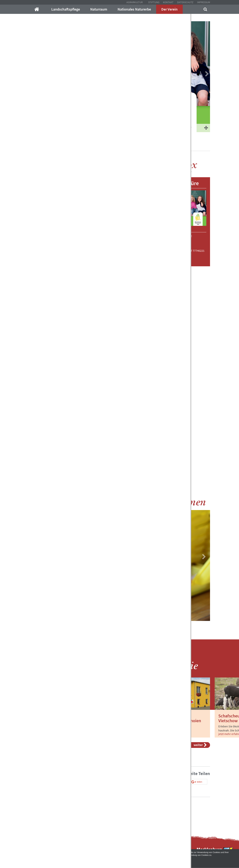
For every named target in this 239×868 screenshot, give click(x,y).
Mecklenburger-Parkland (45, 146)
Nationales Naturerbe (134, 9)
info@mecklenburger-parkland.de (73, 805)
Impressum (204, 2)
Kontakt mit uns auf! (139, 812)
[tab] (89, 326)
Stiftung (154, 2)
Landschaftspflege (66, 9)
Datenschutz (185, 2)
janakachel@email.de (178, 254)
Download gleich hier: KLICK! (174, 236)
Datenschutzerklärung (67, 855)
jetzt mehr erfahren (45, 734)
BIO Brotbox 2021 (107, 146)
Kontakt (168, 2)
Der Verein (169, 9)
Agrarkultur (135, 2)
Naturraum (99, 9)
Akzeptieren (119, 861)
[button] (70, 326)
